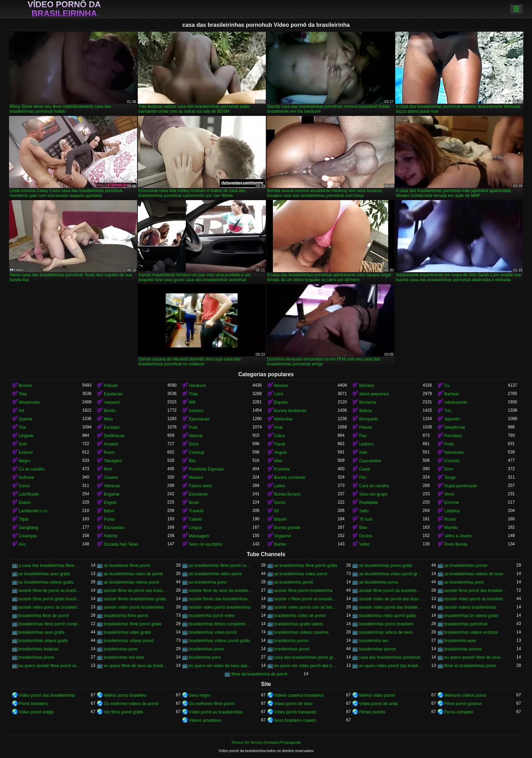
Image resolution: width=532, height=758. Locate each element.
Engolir (110, 503)
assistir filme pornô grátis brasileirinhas (51, 599)
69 (276, 511)
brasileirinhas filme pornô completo (51, 624)
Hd (21, 411)
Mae (278, 461)
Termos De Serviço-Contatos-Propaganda (266, 742)
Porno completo (459, 712)
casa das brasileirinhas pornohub (390, 657)
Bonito (110, 411)
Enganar (112, 494)
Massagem (199, 536)
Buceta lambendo (290, 411)
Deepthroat (455, 427)
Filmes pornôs (372, 712)
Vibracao (112, 486)
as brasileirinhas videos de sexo (474, 574)
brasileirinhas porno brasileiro (386, 624)
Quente (26, 419)
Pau (363, 436)
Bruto (194, 503)
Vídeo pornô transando (295, 712)
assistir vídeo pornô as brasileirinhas (476, 599)
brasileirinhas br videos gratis (471, 616)
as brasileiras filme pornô (127, 566)
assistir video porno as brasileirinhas (51, 607)
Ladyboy (452, 511)
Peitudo (111, 386)
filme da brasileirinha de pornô (259, 674)
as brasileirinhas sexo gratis (45, 574)
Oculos (366, 536)
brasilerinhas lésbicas (39, 649)
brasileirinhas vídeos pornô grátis (220, 641)
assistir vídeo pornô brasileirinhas (220, 607)
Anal (278, 427)
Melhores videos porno (465, 695)
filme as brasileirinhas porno (470, 666)
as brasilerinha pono (208, 582)
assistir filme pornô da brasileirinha (391, 591)
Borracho (368, 402)
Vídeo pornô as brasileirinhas (216, 712)
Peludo (366, 427)
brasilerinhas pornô (292, 649)
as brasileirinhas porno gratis (386, 566)
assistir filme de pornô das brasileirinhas (136, 591)
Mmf (108, 469)
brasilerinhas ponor (207, 649)
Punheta (282, 469)
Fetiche (110, 536)
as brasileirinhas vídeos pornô (131, 582)
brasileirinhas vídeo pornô (213, 632)
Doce (194, 444)
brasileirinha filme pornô (126, 616)
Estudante (198, 494)
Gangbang (29, 528)
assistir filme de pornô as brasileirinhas (51, 591)
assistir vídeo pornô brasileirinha (134, 607)
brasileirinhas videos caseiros (301, 632)
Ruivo (109, 452)
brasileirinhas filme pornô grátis (133, 624)
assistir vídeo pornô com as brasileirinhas (306, 607)
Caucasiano (370, 461)
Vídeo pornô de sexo (293, 704)
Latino (280, 486)
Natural (196, 436)
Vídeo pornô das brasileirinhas (47, 695)
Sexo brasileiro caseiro (295, 720)
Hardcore (197, 386)
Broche (25, 386)
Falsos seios (201, 486)
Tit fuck (366, 519)
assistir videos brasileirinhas (470, 607)
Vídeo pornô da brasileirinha (64, 9)
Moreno (281, 386)
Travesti (196, 511)
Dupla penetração (461, 486)
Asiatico (196, 411)
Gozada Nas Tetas (121, 544)
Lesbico (366, 444)
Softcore (27, 477)
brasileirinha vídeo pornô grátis (388, 616)
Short (449, 494)
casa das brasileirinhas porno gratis (306, 657)
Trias (193, 394)
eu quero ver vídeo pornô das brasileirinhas (306, 666)
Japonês (452, 419)
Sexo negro (200, 695)
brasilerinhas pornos (463, 649)
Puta (193, 427)
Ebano (25, 503)
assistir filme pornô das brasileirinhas (476, 591)
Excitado (112, 427)
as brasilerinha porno (379, 582)
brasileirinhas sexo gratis (42, 632)
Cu (447, 386)
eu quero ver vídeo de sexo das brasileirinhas (221, 666)
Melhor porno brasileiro (125, 695)
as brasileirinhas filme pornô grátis (306, 566)
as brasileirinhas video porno (216, 574)
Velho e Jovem (458, 536)
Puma (109, 519)
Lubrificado (29, 494)
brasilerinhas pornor (378, 649)
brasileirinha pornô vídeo (212, 616)
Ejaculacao (199, 419)
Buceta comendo (290, 477)
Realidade (368, 503)
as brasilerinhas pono (464, 582)
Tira (22, 427)
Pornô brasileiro (33, 704)
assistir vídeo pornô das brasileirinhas (391, 607)
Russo (450, 519)
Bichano (367, 386)
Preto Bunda (456, 544)
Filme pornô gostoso (463, 704)
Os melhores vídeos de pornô (131, 704)
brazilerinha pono (205, 657)
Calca (280, 436)
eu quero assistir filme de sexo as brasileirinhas (476, 657)
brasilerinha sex (374, 641)
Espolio (281, 402)
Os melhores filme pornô (212, 704)
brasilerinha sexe (460, 641)
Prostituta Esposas (206, 469)
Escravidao (114, 528)
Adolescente (456, 402)
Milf (192, 402)
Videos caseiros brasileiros (299, 695)
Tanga (450, 477)
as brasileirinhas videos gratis (46, 582)
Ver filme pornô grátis (123, 712)
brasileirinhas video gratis (127, 632)
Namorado (454, 452)
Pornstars (453, 436)
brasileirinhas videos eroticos (471, 632)
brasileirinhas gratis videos (299, 624)
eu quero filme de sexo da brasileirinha (136, 666)
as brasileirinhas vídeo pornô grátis (391, 574)
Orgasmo (283, 536)
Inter (363, 452)
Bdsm (109, 511)
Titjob (24, 519)
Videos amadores (205, 720)
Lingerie (26, 436)
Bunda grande (287, 528)
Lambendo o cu (33, 511)
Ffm (363, 477)
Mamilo (451, 528)
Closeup (197, 452)
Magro (25, 461)
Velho (364, 544)
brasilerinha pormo (291, 641)
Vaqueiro (112, 402)
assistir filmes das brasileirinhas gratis (221, 599)
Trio (448, 411)
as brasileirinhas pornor (466, 566)
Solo (23, 444)
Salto (364, 511)
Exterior (26, 452)
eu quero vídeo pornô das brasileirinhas (391, 666)
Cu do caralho (32, 469)
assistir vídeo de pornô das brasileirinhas (391, 599)
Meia (108, 419)
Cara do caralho (374, 486)
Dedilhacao (114, 436)
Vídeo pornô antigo (36, 712)
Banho (280, 544)
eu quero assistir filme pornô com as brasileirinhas (51, 666)
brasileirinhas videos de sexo (386, 632)
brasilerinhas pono (121, 649)
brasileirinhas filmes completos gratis (221, 624)
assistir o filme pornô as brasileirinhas (306, 599)
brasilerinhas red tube (124, 657)
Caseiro (111, 477)
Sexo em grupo (373, 494)
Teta (23, 394)
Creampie (28, 536)
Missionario (29, 402)
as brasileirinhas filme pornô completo (221, 566)
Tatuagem (113, 461)
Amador (111, 444)
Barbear (452, 394)
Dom (449, 469)
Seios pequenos (374, 394)
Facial (280, 444)
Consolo (452, 461)
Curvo (24, 486)
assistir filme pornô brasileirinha (303, 591)
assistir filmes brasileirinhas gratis (135, 599)
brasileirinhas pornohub (466, 624)
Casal (364, 469)
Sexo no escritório (206, 544)
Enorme (452, 503)
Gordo (280, 503)
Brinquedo (369, 419)
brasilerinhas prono (37, 657)
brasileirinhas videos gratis (43, 641)
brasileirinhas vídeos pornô (129, 641)
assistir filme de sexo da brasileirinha (221, 591)
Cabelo (196, 519)
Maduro (196, 477)
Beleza (366, 411)
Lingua (195, 528)
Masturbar (284, 419)
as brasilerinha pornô (294, 582)
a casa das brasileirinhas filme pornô (51, 566)
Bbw (363, 528)
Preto (449, 444)
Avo (22, 544)
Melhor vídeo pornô (377, 695)
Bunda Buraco (287, 494)
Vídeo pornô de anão (379, 704)
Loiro (279, 394)
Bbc (193, 461)
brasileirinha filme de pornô (44, 616)
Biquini (280, 519)
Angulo (281, 452)
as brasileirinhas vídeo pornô (301, 574)
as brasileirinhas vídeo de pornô (133, 574)
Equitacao (113, 394)
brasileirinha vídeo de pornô (300, 616)
